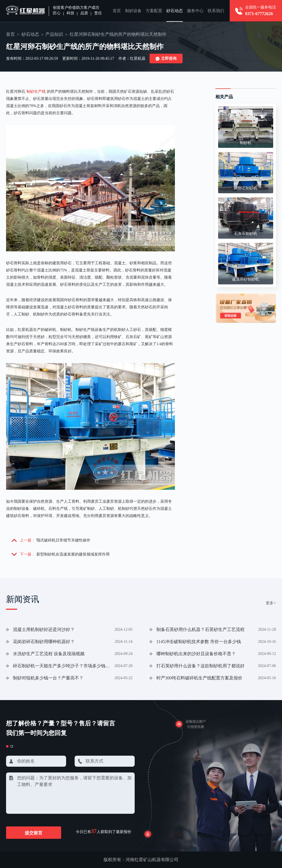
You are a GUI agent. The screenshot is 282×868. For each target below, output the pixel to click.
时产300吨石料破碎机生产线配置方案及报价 (199, 678)
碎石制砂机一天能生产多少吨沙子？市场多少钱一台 (62, 666)
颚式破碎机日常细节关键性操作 (63, 540)
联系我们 (216, 11)
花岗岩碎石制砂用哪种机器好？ (44, 642)
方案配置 (154, 11)
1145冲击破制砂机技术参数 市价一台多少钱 (199, 642)
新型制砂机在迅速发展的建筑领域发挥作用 (73, 554)
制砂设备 (133, 11)
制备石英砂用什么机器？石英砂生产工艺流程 (200, 629)
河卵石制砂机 (246, 188)
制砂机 (246, 143)
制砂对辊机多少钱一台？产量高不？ (48, 678)
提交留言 (34, 833)
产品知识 (54, 34)
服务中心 (195, 11)
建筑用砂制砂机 (246, 279)
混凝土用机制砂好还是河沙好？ (44, 629)
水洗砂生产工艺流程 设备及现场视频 (49, 654)
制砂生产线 (36, 92)
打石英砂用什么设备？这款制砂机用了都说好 (200, 666)
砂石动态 (175, 11)
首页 (117, 11)
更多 (271, 603)
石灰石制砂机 (246, 234)
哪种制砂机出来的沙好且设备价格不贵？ (196, 654)
